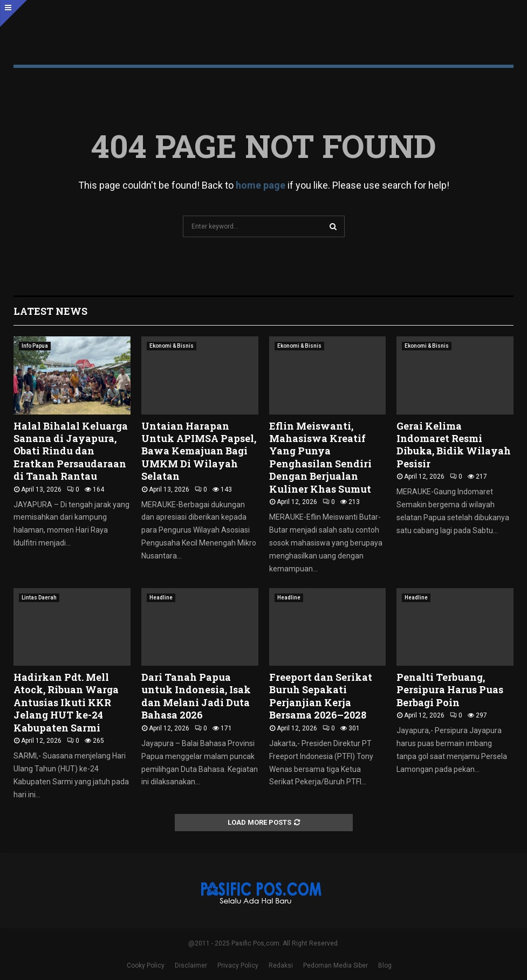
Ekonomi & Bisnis (172, 346)
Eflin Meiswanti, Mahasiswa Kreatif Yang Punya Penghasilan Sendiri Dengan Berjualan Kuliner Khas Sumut (320, 457)
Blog (385, 965)
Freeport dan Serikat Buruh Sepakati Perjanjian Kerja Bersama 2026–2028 (321, 696)
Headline (161, 598)
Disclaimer (191, 965)
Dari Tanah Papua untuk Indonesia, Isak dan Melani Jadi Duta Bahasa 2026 (196, 696)
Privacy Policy (238, 965)
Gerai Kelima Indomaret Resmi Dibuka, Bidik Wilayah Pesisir (454, 445)
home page (261, 185)
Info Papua (35, 346)
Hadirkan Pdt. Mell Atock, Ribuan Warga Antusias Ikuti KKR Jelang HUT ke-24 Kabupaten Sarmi (66, 702)
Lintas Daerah (39, 598)
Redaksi (281, 965)
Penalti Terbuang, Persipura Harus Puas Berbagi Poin (450, 690)
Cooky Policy (146, 965)
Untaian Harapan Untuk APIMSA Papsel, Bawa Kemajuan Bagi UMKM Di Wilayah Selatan (199, 451)
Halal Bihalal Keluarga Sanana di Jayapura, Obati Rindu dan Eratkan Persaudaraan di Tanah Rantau (71, 451)
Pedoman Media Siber (336, 965)
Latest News (50, 311)
